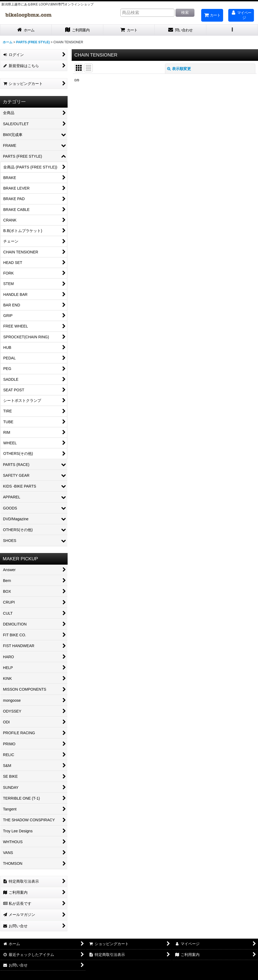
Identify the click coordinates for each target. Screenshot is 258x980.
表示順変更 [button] (179, 69)
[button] (232, 30)
